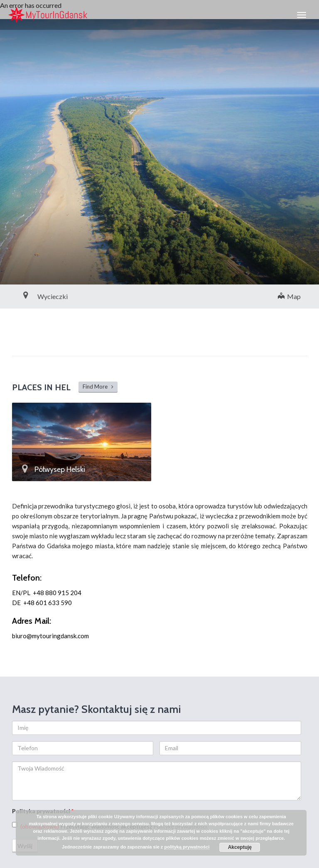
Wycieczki (34, 296)
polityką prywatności (187, 847)
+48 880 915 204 (57, 593)
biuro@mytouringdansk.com (50, 636)
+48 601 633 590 (48, 603)
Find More (98, 387)
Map (289, 296)
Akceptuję (240, 847)
